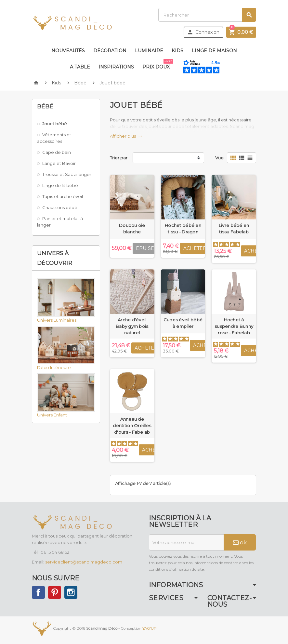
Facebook (38, 592)
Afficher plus (126, 136)
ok (240, 542)
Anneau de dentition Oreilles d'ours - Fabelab (132, 426)
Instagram (71, 592)
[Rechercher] (207, 15)
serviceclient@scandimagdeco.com (84, 562)
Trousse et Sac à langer (67, 174)
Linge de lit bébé (60, 185)
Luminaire (149, 51)
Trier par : (120, 158)
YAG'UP (150, 628)
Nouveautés (68, 51)
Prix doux (157, 64)
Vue (219, 158)
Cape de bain (57, 152)
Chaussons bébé (60, 207)
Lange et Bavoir (59, 163)
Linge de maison (214, 51)
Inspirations (116, 67)
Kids (177, 51)
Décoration (110, 51)
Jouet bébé (55, 124)
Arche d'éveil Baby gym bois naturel (132, 326)
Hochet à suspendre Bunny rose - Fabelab (234, 326)
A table (80, 67)
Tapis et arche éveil (63, 196)
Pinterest (55, 592)
